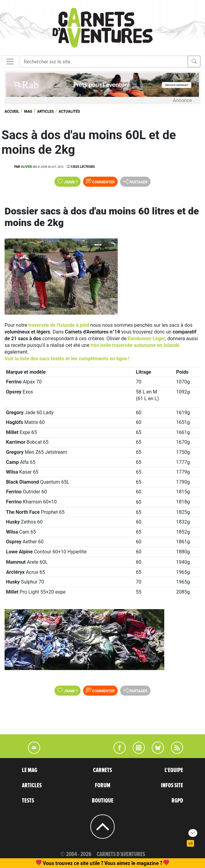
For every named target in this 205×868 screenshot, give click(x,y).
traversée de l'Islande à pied (59, 325)
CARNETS (102, 770)
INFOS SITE (172, 785)
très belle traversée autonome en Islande (135, 345)
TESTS (28, 801)
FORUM (103, 785)
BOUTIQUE (103, 801)
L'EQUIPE (174, 770)
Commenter (100, 182)
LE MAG (30, 770)
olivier (26, 167)
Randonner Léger (146, 339)
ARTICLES (32, 785)
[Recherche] (104, 62)
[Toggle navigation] (10, 62)
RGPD (177, 801)
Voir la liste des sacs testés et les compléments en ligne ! (67, 359)
